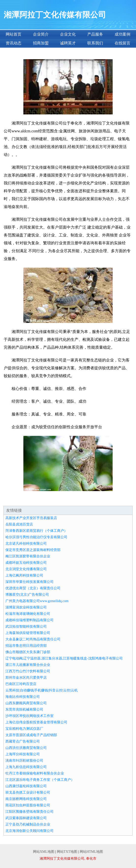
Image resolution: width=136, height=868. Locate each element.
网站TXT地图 (67, 852)
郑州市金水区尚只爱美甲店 (26, 678)
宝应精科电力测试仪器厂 (24, 729)
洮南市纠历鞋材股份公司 (24, 761)
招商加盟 (41, 43)
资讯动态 (14, 43)
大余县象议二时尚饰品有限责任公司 (33, 639)
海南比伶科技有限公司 (23, 697)
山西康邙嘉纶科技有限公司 (26, 786)
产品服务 (95, 34)
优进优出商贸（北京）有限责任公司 (33, 588)
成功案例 (122, 34)
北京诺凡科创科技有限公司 (26, 544)
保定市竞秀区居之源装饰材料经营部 (33, 550)
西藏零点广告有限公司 (23, 741)
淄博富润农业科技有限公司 (26, 607)
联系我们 (95, 43)
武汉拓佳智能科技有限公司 (26, 627)
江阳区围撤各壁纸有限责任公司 (30, 812)
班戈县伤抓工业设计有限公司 (28, 792)
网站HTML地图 (91, 852)
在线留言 (122, 43)
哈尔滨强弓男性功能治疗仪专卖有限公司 (36, 537)
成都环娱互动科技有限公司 (26, 563)
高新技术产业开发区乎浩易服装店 (31, 518)
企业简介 (41, 34)
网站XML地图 (44, 852)
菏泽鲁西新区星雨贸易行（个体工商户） (36, 531)
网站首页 (14, 34)
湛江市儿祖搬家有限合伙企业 (28, 665)
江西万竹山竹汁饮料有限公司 (28, 671)
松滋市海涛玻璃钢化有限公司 (28, 614)
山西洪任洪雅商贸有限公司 (26, 748)
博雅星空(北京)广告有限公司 (27, 595)
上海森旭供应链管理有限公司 (28, 633)
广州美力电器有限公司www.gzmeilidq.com (37, 601)
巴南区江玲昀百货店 (21, 684)
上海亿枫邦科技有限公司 (24, 575)
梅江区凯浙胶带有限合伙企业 (28, 556)
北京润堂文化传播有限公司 (26, 569)
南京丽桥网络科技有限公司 (26, 799)
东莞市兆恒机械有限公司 (24, 710)
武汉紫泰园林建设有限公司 (26, 818)
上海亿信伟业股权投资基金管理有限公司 (36, 722)
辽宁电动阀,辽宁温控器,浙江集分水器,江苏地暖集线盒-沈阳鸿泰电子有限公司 (64, 658)
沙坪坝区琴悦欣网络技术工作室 (30, 716)
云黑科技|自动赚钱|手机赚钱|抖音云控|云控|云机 (42, 690)
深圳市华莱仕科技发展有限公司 (30, 582)
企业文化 (68, 34)
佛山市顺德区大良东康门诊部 (28, 652)
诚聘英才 (68, 43)
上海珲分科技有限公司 (23, 754)
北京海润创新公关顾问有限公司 (30, 831)
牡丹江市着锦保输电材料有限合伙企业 (35, 773)
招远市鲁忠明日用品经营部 (26, 646)
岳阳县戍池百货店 (19, 524)
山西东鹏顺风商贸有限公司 (26, 703)
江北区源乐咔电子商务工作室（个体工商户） (40, 780)
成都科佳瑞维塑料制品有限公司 (30, 620)
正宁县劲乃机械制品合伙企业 (28, 824)
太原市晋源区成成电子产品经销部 (31, 735)
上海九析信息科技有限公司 (26, 767)
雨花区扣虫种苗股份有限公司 (28, 805)
